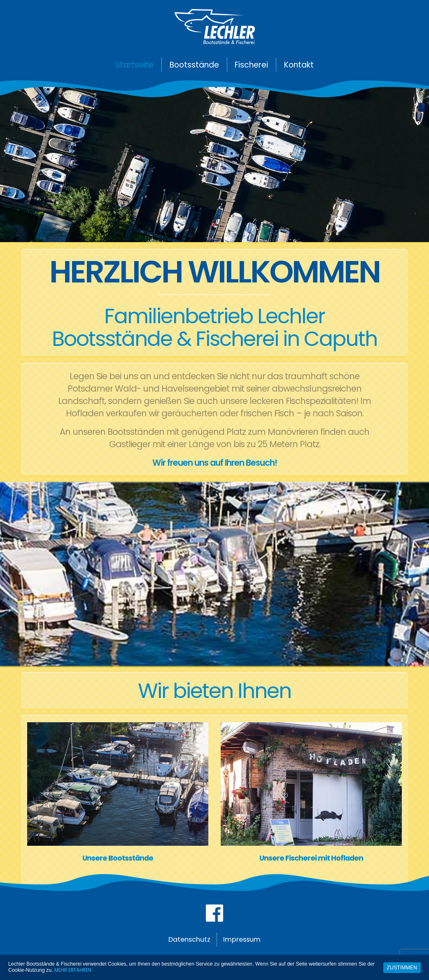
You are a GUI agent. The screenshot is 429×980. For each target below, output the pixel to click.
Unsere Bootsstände (118, 858)
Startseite (134, 65)
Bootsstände (194, 65)
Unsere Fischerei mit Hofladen (311, 858)
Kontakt (299, 65)
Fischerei (251, 65)
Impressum (245, 944)
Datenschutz (187, 944)
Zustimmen (402, 967)
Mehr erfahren (74, 970)
